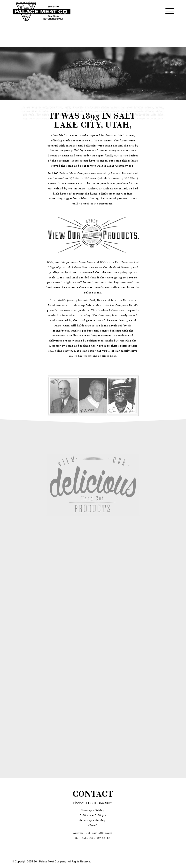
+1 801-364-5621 (99, 803)
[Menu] (167, 11)
